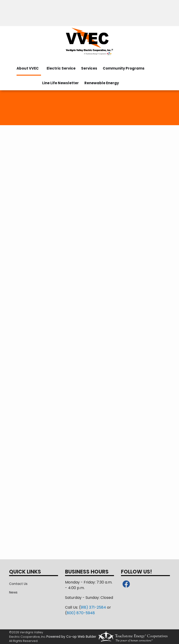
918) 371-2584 (93, 607)
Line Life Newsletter (60, 83)
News (13, 592)
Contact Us (18, 584)
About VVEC (28, 68)
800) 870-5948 (81, 613)
